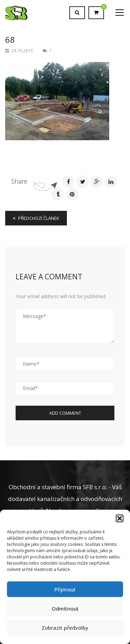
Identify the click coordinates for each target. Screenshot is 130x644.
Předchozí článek (36, 218)
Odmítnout (65, 609)
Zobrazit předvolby (65, 628)
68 (10, 39)
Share (19, 181)
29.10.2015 (20, 51)
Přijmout (65, 589)
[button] (120, 518)
